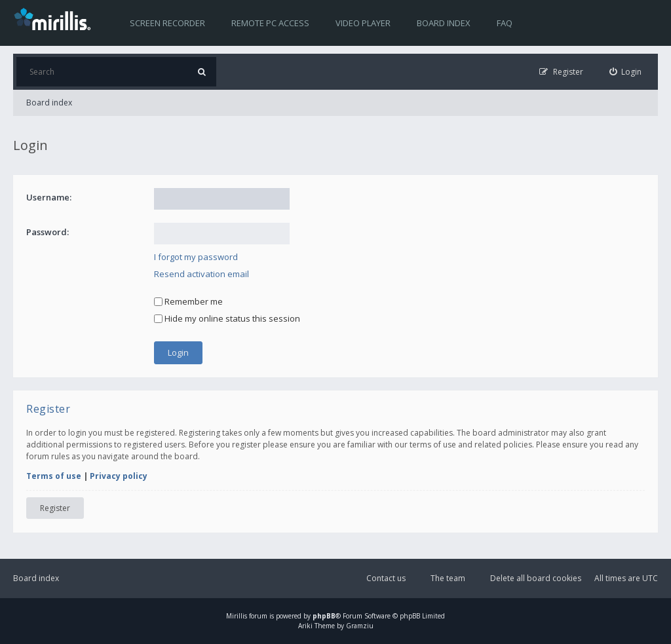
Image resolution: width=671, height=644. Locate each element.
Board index (444, 23)
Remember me (188, 301)
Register (55, 508)
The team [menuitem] (448, 578)
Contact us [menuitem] (386, 578)
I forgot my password (196, 257)
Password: (48, 232)
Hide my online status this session (227, 318)
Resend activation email (201, 274)
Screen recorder (167, 23)
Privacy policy (119, 476)
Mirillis (237, 616)
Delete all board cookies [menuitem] (536, 578)
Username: (49, 197)
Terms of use (54, 476)
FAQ (505, 23)
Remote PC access (270, 23)
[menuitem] (626, 72)
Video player (363, 23)
